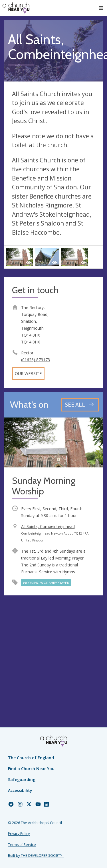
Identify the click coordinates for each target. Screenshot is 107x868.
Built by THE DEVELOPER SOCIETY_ (36, 856)
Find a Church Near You (31, 769)
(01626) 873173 (36, 360)
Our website (28, 373)
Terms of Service (22, 845)
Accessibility (20, 790)
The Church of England (31, 758)
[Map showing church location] (53, 649)
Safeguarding (22, 779)
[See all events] (80, 405)
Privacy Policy (19, 834)
